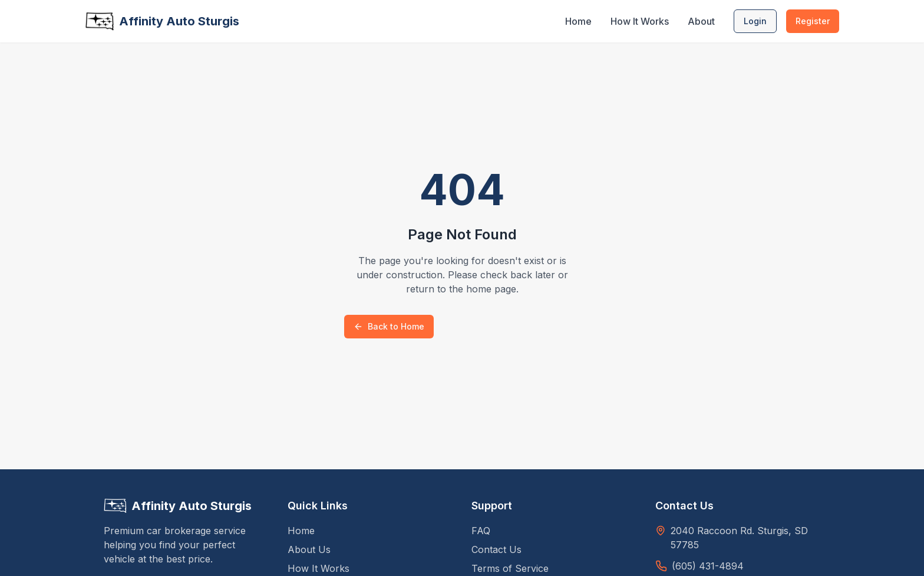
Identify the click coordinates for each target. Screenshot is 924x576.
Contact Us (496, 549)
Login (755, 21)
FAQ (481, 531)
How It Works (640, 21)
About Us (309, 549)
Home (578, 21)
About (701, 21)
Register (813, 21)
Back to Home (389, 326)
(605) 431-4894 (708, 566)
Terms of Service (510, 568)
